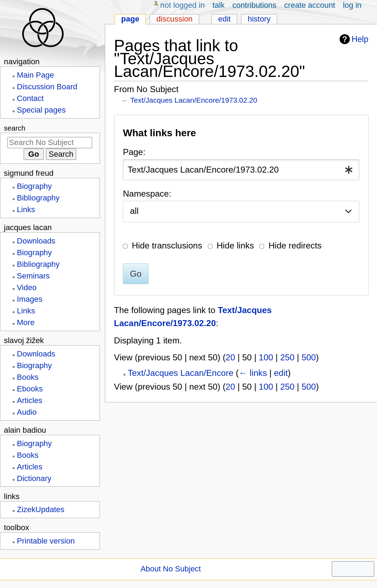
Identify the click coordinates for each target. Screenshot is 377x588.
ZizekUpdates (41, 509)
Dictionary (34, 478)
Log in (352, 5)
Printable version (46, 541)
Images (30, 299)
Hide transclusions (167, 245)
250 (288, 357)
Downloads (36, 241)
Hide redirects (295, 245)
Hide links (235, 245)
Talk (219, 5)
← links (253, 373)
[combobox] (241, 170)
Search (15, 128)
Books (28, 377)
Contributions (254, 5)
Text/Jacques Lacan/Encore (181, 373)
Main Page (35, 75)
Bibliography (38, 198)
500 (309, 357)
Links (26, 209)
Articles (30, 400)
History (259, 19)
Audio (27, 412)
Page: (134, 152)
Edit (224, 19)
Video (27, 287)
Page (130, 19)
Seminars (33, 276)
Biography (34, 186)
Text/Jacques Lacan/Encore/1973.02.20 (194, 100)
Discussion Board (47, 87)
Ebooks (30, 389)
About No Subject (171, 569)
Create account (310, 5)
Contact (30, 98)
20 (230, 357)
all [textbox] (134, 211)
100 (266, 357)
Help (353, 39)
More (26, 322)
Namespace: (147, 194)
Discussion (175, 19)
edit (281, 373)
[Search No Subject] (50, 143)
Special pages (41, 110)
